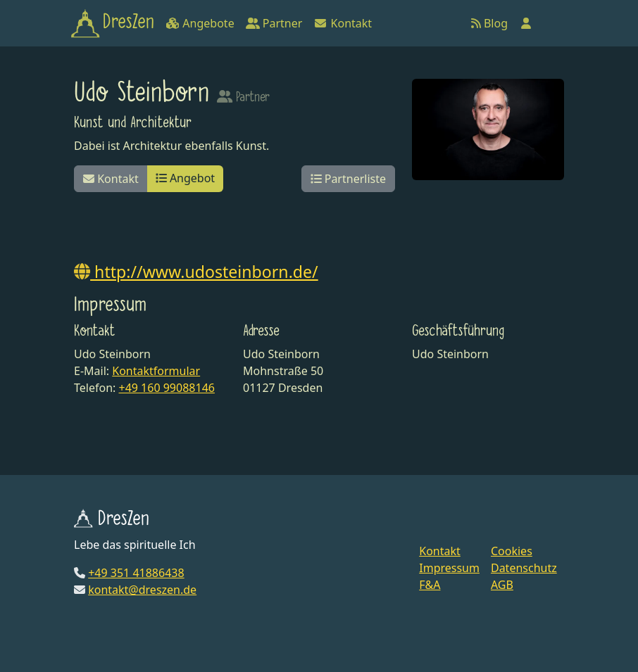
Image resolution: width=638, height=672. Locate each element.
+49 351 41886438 (136, 573)
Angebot (185, 178)
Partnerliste (348, 179)
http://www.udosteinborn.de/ (196, 272)
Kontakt (343, 23)
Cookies (512, 551)
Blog (489, 23)
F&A (430, 585)
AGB (502, 585)
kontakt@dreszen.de (142, 590)
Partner (274, 23)
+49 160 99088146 (166, 388)
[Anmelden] (526, 23)
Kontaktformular (156, 371)
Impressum (449, 568)
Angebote (200, 23)
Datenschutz (524, 568)
